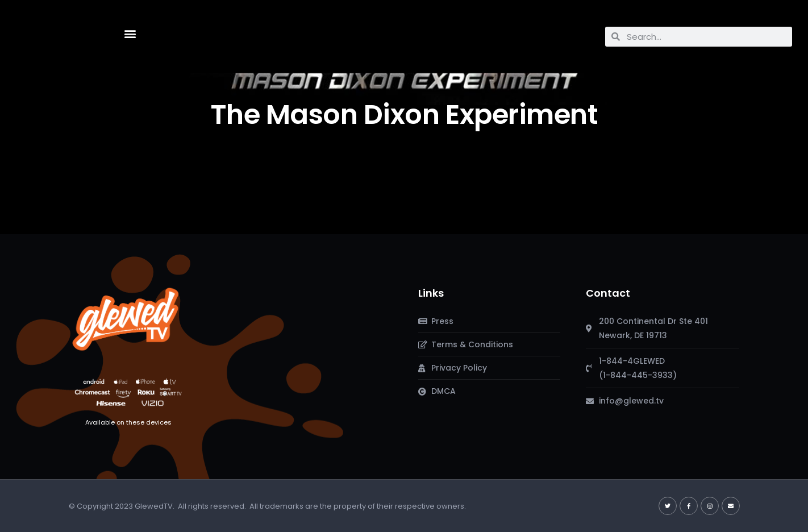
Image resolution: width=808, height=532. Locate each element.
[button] (130, 34)
